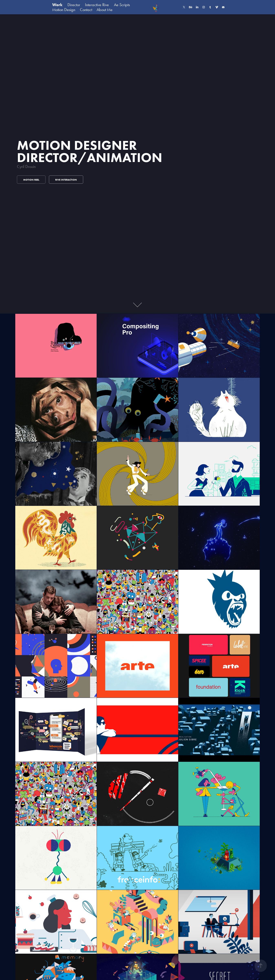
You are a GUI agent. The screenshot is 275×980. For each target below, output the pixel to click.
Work (57, 5)
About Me (105, 10)
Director (74, 5)
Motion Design (64, 10)
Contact (86, 10)
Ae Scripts (122, 5)
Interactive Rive (97, 5)
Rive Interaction (66, 180)
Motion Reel (31, 180)
